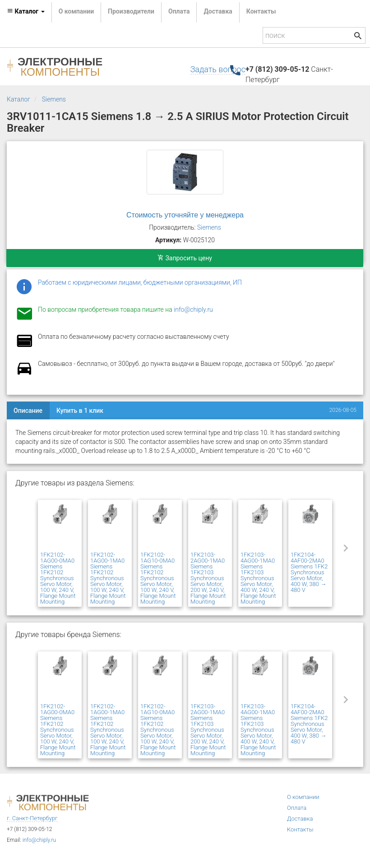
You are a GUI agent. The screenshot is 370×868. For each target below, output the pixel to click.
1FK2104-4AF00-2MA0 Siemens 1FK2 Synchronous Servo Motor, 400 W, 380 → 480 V (309, 572)
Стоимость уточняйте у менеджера (185, 215)
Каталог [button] (26, 11)
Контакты (261, 11)
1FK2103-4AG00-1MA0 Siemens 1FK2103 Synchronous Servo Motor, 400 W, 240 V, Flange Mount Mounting (258, 578)
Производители (131, 11)
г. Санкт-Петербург (32, 818)
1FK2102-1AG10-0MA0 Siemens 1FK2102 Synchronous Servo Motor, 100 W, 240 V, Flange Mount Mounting (158, 578)
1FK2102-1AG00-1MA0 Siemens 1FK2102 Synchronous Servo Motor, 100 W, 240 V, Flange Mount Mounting (108, 578)
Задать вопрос (218, 69)
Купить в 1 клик (80, 411)
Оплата (179, 11)
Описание (28, 411)
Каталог (18, 99)
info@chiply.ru (193, 309)
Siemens (54, 99)
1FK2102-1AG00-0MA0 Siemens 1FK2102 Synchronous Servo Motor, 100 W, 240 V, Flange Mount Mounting (58, 578)
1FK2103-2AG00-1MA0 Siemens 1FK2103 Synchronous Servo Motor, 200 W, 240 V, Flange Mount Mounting (208, 578)
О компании (76, 11)
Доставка (218, 11)
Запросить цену (185, 258)
